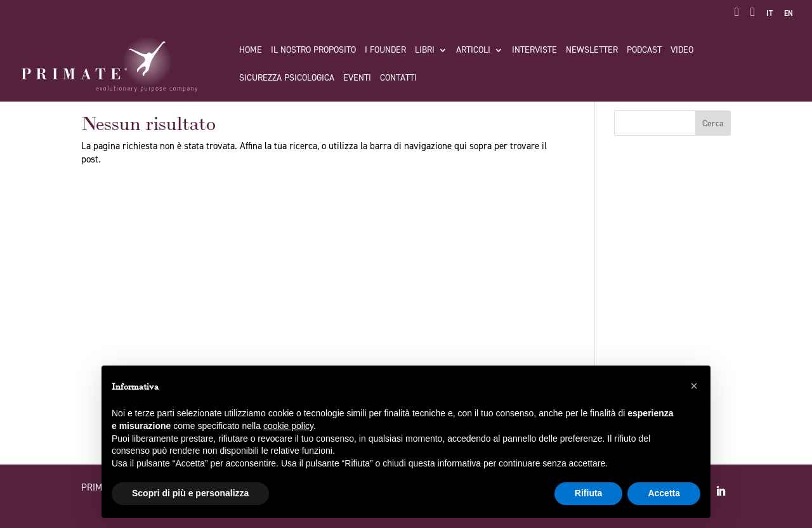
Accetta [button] (664, 493)
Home (251, 51)
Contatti (398, 79)
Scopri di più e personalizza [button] (190, 493)
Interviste (534, 51)
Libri (425, 51)
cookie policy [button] (288, 426)
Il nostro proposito (313, 51)
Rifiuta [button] (589, 493)
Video (682, 51)
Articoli (473, 51)
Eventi (357, 79)
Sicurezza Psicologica (287, 79)
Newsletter (592, 51)
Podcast (644, 51)
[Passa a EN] (789, 16)
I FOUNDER (385, 51)
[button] (694, 386)
